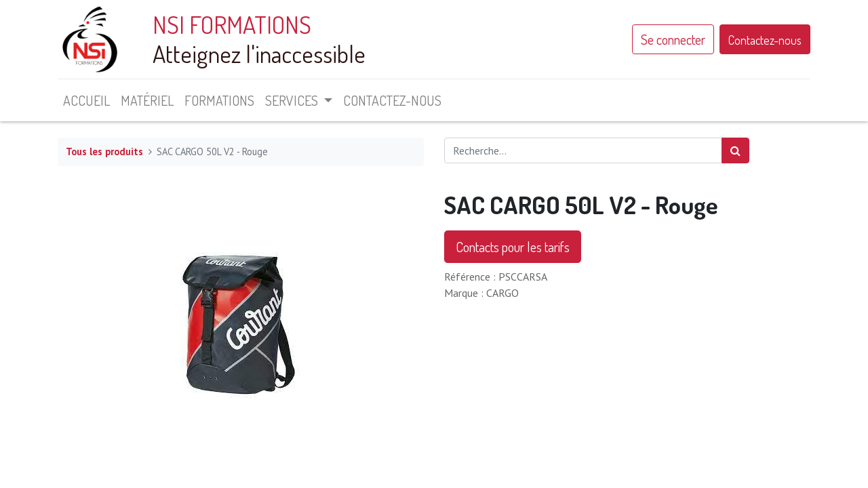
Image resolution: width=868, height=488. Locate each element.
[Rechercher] (735, 150)
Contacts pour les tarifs (513, 247)
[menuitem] (86, 100)
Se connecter (673, 39)
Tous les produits (104, 151)
